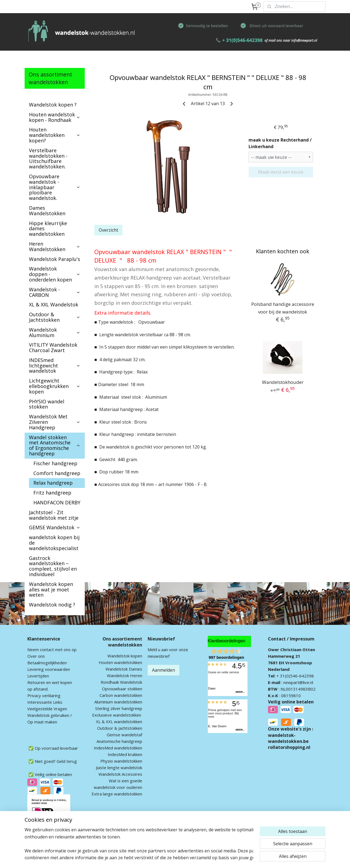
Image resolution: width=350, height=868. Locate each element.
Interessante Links (45, 702)
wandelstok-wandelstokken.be (288, 738)
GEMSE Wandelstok (55, 527)
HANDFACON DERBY (57, 502)
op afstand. (38, 689)
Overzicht (108, 230)
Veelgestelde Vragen (47, 709)
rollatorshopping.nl (289, 747)
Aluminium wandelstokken (118, 702)
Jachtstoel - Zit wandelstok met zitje (54, 515)
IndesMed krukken (125, 754)
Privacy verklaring (44, 695)
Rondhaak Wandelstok (121, 682)
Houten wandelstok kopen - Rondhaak (55, 117)
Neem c (35, 649)
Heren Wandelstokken (55, 246)
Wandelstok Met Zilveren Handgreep (55, 422)
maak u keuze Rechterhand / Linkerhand (280, 143)
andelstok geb (45, 715)
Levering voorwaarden (49, 669)
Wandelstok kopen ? (53, 105)
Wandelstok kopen (125, 656)
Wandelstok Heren (125, 676)
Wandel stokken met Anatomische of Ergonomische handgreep (55, 445)
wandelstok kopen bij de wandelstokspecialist (54, 543)
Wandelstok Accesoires (120, 774)
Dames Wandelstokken (47, 211)
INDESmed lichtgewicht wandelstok (55, 366)
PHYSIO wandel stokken (47, 404)
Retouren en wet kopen (50, 682)
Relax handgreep (53, 483)
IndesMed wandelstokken (118, 748)
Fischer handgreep (55, 463)
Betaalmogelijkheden (47, 663)
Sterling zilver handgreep (119, 708)
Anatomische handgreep (119, 741)
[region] (139, 844)
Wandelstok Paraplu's (55, 259)
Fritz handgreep (52, 493)
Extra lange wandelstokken (117, 794)
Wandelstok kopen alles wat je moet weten (51, 590)
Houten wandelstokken (120, 662)
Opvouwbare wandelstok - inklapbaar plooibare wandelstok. (55, 187)
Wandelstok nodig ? (52, 605)
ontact (48, 649)
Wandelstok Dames (124, 669)
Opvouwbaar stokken (122, 689)
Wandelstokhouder (283, 382)
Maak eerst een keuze (281, 172)
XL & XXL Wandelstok (54, 304)
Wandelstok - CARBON (55, 292)
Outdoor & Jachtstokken (55, 317)
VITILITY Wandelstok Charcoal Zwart (53, 347)
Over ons (36, 656)
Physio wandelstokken (121, 761)
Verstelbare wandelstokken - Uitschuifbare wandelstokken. (48, 158)
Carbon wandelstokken (121, 695)
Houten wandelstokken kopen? (55, 135)
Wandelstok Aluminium (55, 332)
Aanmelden (164, 670)
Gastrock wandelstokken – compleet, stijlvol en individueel (53, 566)
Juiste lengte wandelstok (119, 768)
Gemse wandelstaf (124, 735)
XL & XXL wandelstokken (119, 722)
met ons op (65, 649)
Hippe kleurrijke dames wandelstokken (48, 229)
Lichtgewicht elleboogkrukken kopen (55, 386)
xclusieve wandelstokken (118, 715)
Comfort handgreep (57, 473)
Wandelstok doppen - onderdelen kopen (55, 274)
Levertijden (38, 676)
